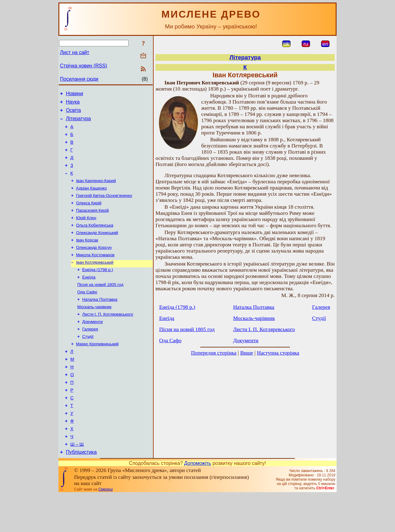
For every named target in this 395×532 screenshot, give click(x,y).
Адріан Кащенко (91, 200)
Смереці (105, 527)
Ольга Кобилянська (95, 240)
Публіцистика (81, 489)
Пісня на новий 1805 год (100, 304)
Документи (93, 344)
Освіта (73, 113)
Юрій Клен (86, 232)
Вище (247, 353)
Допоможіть (198, 501)
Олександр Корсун (94, 264)
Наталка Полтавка (100, 320)
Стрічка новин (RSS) (83, 66)
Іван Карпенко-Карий (96, 192)
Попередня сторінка (214, 353)
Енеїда (89, 296)
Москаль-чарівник (94, 328)
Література (78, 122)
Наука (73, 104)
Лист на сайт (75, 52)
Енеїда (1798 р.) (98, 288)
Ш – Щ (77, 481)
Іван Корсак (87, 256)
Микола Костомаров (95, 272)
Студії (88, 360)
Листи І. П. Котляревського (108, 336)
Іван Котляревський (95, 280)
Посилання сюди (79, 79)
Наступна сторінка (278, 353)
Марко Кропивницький (97, 368)
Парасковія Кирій (92, 224)
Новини (74, 94)
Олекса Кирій (89, 216)
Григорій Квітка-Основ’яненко (104, 208)
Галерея (90, 352)
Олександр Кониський (97, 248)
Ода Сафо (87, 312)
